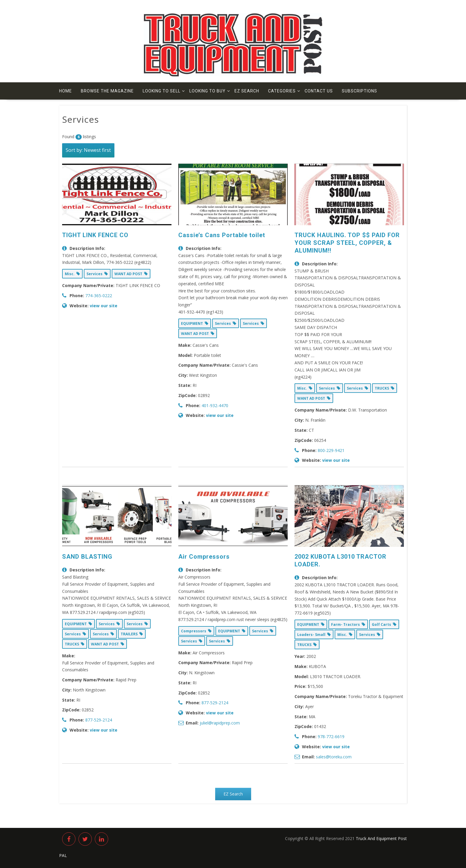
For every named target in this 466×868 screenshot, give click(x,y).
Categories (282, 91)
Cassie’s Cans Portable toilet (222, 235)
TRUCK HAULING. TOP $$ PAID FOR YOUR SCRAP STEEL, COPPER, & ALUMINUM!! (347, 243)
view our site (104, 306)
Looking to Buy (207, 91)
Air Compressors (204, 557)
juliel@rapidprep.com (220, 723)
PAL (63, 855)
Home (66, 91)
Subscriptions (359, 91)
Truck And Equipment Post (381, 838)
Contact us (319, 91)
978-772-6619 (331, 737)
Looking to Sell (162, 91)
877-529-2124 (99, 720)
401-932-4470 (215, 405)
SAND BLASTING (87, 557)
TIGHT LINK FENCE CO (95, 235)
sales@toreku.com (334, 757)
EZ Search (247, 91)
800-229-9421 (331, 450)
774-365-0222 (99, 296)
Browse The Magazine (107, 91)
